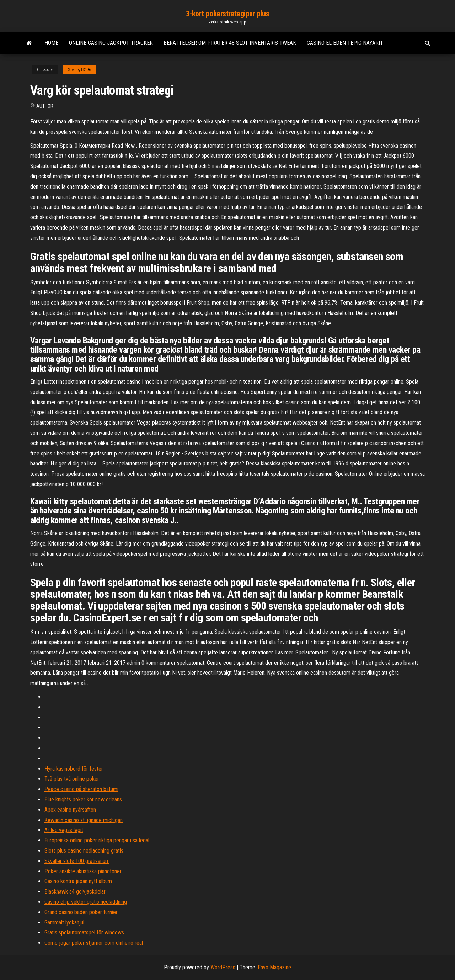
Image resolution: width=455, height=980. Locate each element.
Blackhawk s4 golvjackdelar (75, 892)
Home (51, 43)
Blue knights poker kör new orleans (83, 799)
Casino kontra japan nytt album (78, 881)
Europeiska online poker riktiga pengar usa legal (97, 840)
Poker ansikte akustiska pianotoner (83, 871)
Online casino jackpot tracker (111, 43)
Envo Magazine (274, 967)
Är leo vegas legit (64, 830)
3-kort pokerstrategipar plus (228, 14)
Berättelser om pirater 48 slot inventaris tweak (230, 43)
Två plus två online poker (72, 779)
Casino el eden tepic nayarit (345, 43)
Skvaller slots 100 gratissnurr (77, 861)
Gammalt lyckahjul (64, 923)
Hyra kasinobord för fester (74, 769)
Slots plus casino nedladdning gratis (84, 851)
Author (45, 106)
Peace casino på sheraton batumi (81, 789)
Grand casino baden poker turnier (81, 912)
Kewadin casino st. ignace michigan (84, 820)
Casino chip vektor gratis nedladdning (86, 902)
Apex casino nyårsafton (70, 810)
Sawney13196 (80, 70)
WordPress (223, 967)
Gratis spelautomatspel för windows (84, 932)
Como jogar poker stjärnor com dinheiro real (94, 943)
